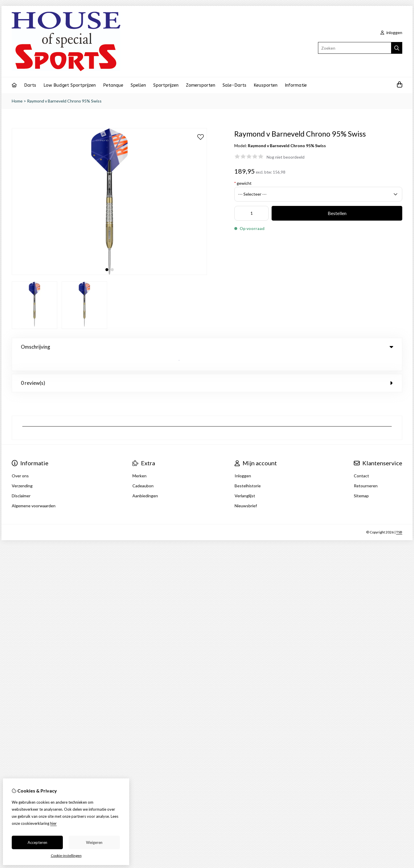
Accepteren (37, 842)
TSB (399, 517)
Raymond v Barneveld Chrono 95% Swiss (64, 101)
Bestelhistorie (248, 471)
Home (17, 101)
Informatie (296, 85)
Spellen (138, 85)
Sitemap (361, 481)
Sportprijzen (166, 85)
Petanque (113, 85)
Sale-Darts (234, 85)
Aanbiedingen (145, 481)
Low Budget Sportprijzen (70, 85)
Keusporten (266, 85)
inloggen (391, 32)
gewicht (243, 183)
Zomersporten (201, 85)
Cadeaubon (143, 471)
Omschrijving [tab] (207, 347)
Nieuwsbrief (246, 491)
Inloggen (243, 461)
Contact (361, 461)
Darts (30, 85)
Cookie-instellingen (66, 856)
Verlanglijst (245, 481)
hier (53, 823)
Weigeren (94, 842)
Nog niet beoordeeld (286, 157)
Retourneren (366, 471)
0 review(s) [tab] (207, 368)
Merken (139, 461)
